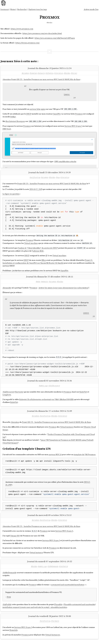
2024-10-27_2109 (36, 190)
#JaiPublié (64, 569)
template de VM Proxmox (85, 457)
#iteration (59, 73)
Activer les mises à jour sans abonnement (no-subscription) (64, 289)
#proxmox (25, 73)
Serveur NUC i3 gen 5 (73, 126)
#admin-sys (43, 388)
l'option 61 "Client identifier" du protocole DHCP (38, 248)
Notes (13, 9)
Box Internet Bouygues (15, 121)
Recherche (22, 9)
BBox (44, 261)
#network (41, 73)
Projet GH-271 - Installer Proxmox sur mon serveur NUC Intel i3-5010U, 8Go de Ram (46, 79)
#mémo (38, 283)
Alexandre (7, 289)
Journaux (4, 9)
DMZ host (7, 129)
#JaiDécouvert (54, 388)
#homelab (33, 73)
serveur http (35, 109)
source (67, 94)
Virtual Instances (53, 638)
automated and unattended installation (68, 588)
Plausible (58, 608)
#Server (74, 73)
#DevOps (49, 23)
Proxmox (79, 114)
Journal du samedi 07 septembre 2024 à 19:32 (50, 565)
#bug (58, 178)
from (9, 600)
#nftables (49, 73)
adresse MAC (38, 251)
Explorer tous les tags (38, 9)
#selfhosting (35, 178)
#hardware (55, 624)
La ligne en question (11, 195)
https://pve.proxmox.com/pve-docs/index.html (42, 33)
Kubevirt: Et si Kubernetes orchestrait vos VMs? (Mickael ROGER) (47, 402)
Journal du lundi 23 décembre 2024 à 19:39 (49, 173)
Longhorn (7, 397)
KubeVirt (83, 394)
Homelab (14, 633)
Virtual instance (67, 429)
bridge (13, 117)
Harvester (19, 394)
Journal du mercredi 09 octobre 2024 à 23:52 (49, 518)
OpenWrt (57, 114)
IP (47, 256)
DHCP (29, 114)
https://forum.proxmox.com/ (28, 43)
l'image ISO (15, 539)
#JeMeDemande (53, 569)
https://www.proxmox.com (22, 29)
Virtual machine (31, 244)
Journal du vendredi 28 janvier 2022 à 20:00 (50, 619)
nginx (43, 109)
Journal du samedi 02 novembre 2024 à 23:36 (50, 383)
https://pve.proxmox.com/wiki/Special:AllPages (55, 38)
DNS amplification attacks (65, 161)
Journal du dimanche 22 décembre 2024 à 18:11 (50, 278)
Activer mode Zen (91, 9)
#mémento (45, 283)
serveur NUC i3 (55, 457)
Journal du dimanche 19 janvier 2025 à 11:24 (50, 68)
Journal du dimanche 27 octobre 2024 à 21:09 (49, 413)
